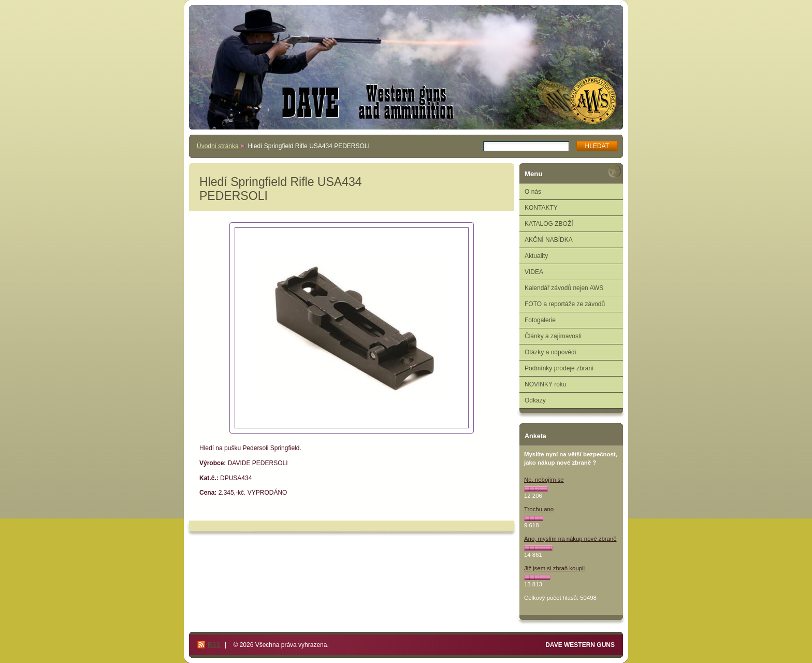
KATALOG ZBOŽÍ (549, 224)
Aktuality (536, 256)
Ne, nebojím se (544, 480)
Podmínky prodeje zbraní (559, 368)
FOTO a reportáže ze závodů (565, 304)
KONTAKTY (541, 208)
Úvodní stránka (218, 146)
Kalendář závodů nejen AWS (564, 288)
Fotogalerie (540, 320)
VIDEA (534, 272)
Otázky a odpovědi (550, 352)
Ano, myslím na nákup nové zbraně (570, 539)
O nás (533, 192)
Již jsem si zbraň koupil (554, 568)
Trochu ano (539, 509)
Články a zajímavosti (553, 336)
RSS (214, 645)
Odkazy (535, 400)
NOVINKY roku (545, 384)
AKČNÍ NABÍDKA (549, 240)
